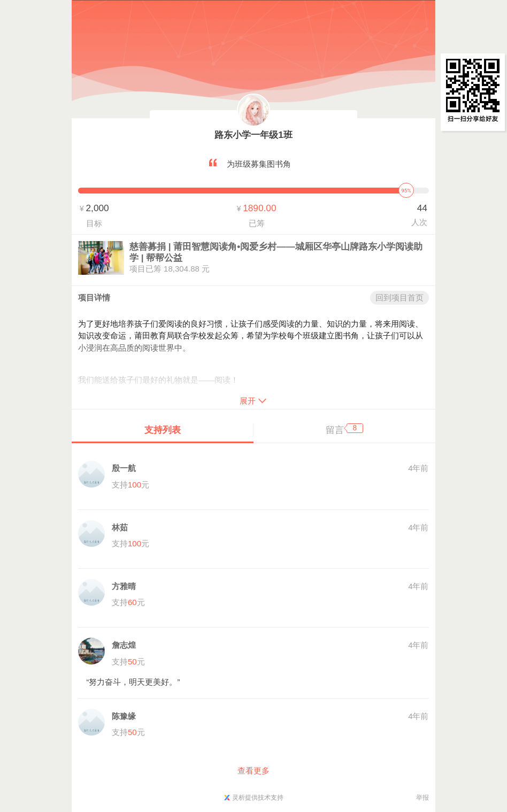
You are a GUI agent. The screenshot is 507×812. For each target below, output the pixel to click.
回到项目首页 (400, 297)
